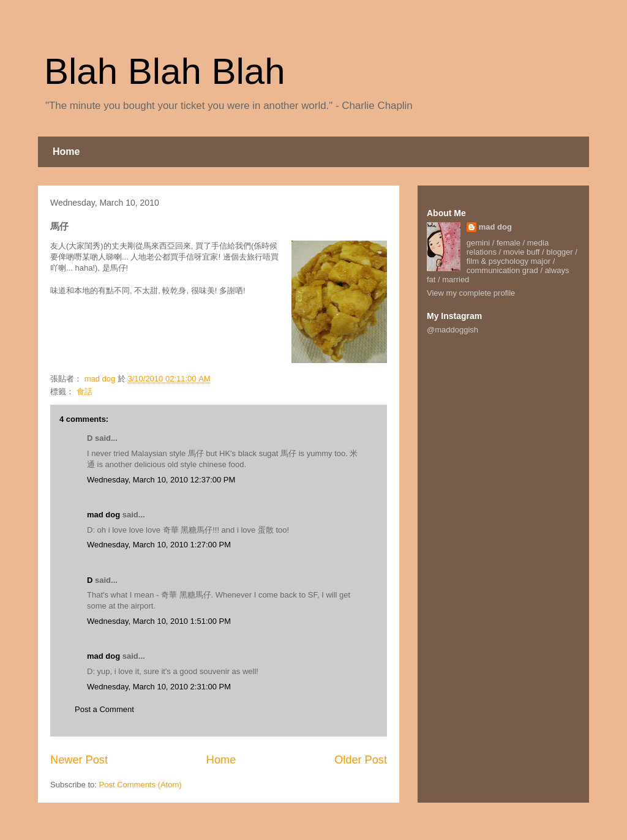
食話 (84, 392)
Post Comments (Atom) (141, 785)
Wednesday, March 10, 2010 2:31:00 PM (159, 687)
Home (66, 152)
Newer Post (79, 760)
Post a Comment (104, 709)
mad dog (103, 515)
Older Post (361, 760)
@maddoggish (452, 330)
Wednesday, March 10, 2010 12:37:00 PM (161, 480)
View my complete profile (471, 293)
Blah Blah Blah (165, 71)
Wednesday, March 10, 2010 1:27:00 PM (159, 545)
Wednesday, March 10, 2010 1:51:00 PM (159, 621)
